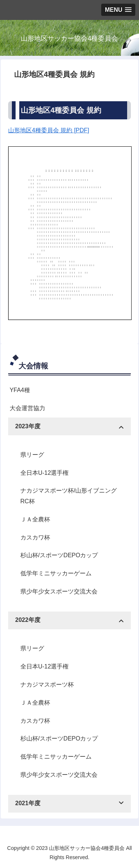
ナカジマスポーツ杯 (47, 685)
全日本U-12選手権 (45, 473)
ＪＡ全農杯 (35, 519)
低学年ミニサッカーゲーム (56, 573)
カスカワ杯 (35, 537)
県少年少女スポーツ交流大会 (59, 591)
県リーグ (32, 455)
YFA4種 (20, 390)
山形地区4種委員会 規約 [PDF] (49, 130)
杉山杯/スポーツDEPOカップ (59, 555)
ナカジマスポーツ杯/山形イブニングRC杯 (69, 496)
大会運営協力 (27, 408)
